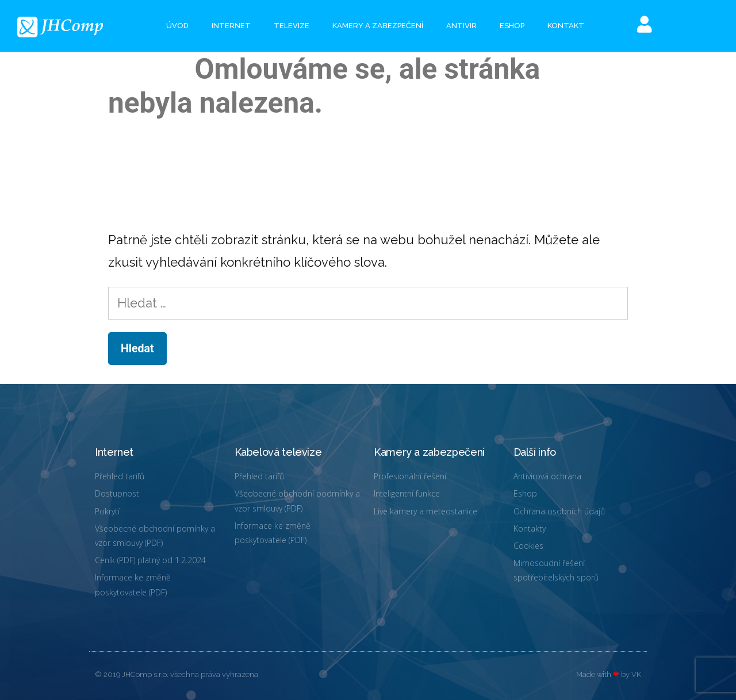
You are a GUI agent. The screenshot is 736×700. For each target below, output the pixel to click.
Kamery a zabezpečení (378, 26)
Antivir (461, 26)
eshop (512, 26)
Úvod (177, 26)
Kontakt (566, 26)
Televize (292, 26)
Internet (231, 26)
